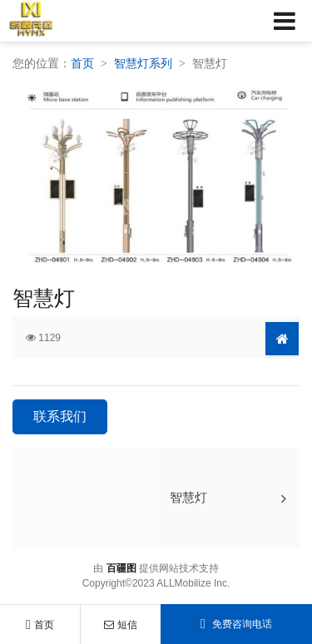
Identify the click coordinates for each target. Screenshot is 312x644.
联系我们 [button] (60, 416)
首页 (40, 625)
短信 (121, 625)
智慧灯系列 (143, 63)
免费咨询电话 (236, 624)
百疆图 (121, 568)
